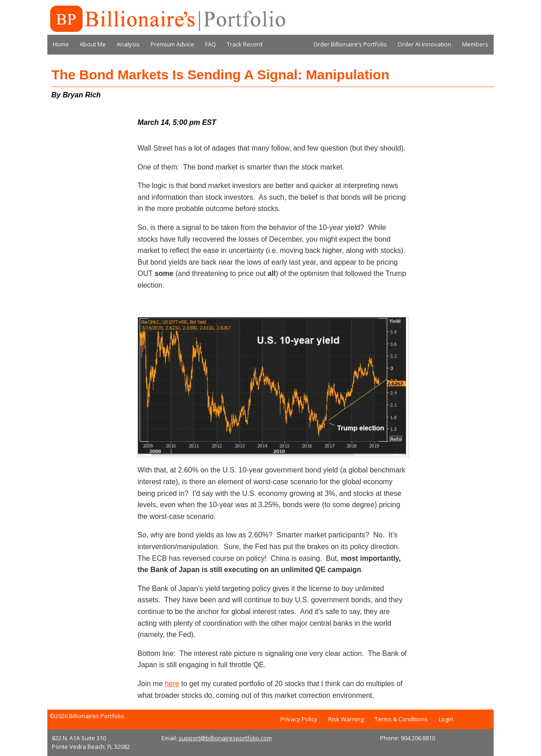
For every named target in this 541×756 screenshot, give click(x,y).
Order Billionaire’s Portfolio (350, 44)
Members (475, 44)
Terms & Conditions (401, 719)
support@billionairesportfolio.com (225, 738)
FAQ (211, 44)
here (172, 684)
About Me (93, 44)
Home (61, 44)
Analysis (128, 44)
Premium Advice (172, 44)
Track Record (245, 44)
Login (446, 719)
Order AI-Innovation (424, 44)
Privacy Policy (299, 719)
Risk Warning (346, 719)
